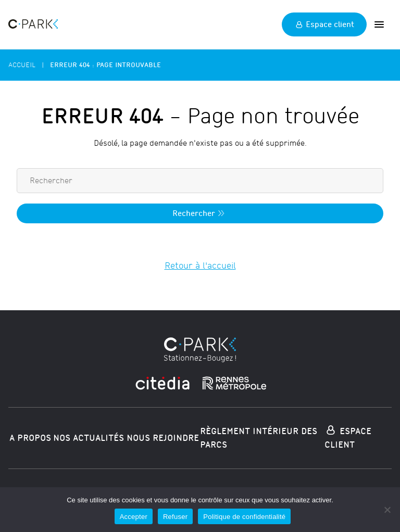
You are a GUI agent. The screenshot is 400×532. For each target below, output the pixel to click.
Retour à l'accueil (200, 266)
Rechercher (200, 213)
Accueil (22, 65)
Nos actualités (89, 438)
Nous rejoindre (163, 438)
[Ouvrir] (379, 24)
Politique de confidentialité (244, 517)
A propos (30, 438)
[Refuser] (387, 510)
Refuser (175, 517)
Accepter (134, 517)
